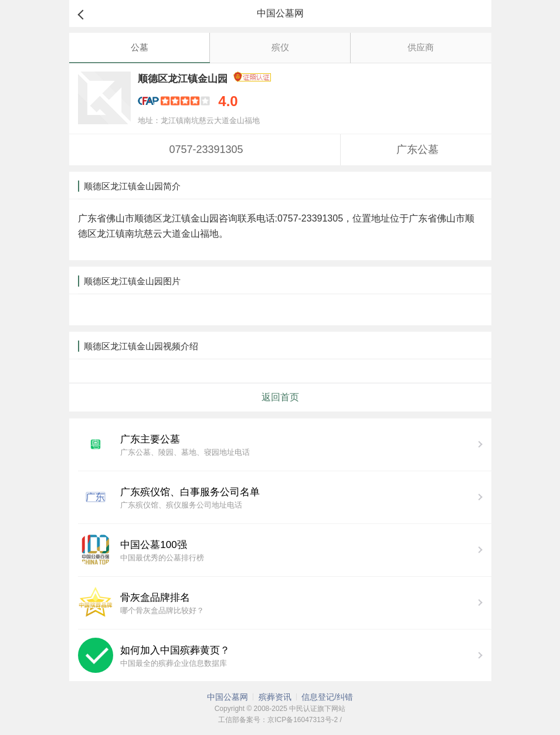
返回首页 (280, 397)
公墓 (140, 47)
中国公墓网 (228, 697)
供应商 (421, 47)
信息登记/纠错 (327, 697)
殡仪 (280, 47)
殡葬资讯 (275, 697)
